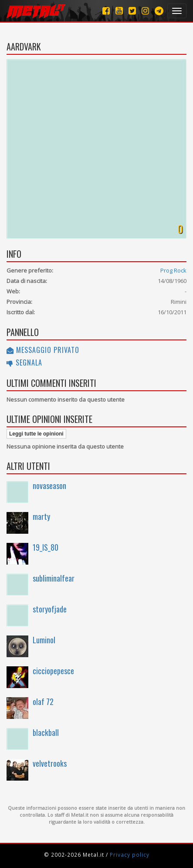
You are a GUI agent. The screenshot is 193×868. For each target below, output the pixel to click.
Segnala (24, 362)
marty (41, 516)
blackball (46, 732)
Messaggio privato (43, 350)
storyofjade (50, 609)
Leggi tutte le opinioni (36, 434)
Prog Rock (173, 270)
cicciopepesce (53, 671)
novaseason (49, 486)
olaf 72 (43, 702)
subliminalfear (54, 578)
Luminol (44, 640)
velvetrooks (50, 763)
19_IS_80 (46, 547)
